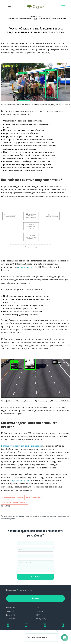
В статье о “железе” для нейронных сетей (21, 446)
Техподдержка (12, 611)
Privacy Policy (41, 619)
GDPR (38, 615)
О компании (10, 619)
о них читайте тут (27, 267)
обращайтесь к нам (20, 481)
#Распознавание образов (14, 502)
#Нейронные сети (34, 498)
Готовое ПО (11, 615)
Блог (37, 608)
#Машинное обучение (13, 498)
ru (9, 6)
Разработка (11, 608)
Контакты (39, 611)
